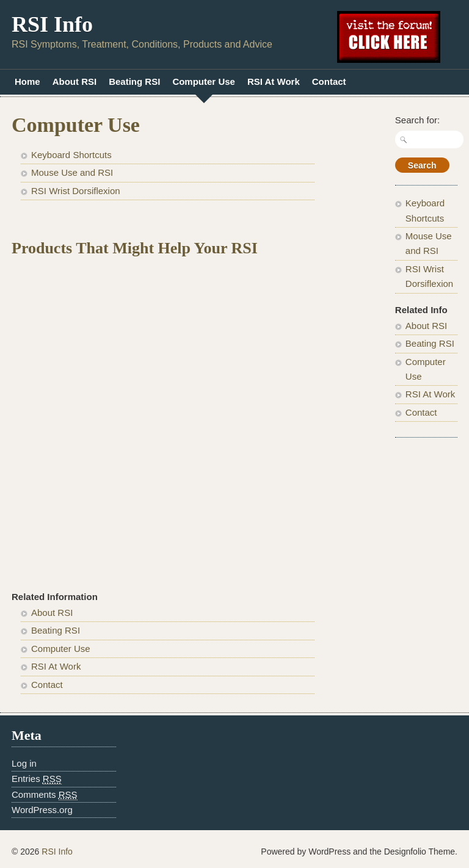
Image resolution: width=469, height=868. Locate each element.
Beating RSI (134, 81)
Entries (37, 779)
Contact (329, 81)
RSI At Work (274, 81)
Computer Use (204, 81)
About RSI (75, 81)
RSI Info (52, 24)
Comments (45, 795)
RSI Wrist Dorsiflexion (76, 191)
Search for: (417, 120)
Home (27, 81)
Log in (24, 763)
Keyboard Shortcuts (71, 155)
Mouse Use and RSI (72, 172)
